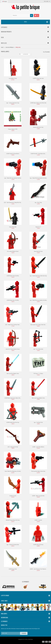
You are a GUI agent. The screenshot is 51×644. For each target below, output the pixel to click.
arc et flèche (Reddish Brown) (13, 252)
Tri (20, 54)
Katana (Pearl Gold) (13, 227)
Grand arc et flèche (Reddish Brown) (13, 349)
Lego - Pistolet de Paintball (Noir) (13, 545)
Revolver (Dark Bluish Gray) (38, 127)
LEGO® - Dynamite (38, 520)
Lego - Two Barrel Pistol (38, 423)
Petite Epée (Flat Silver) (38, 252)
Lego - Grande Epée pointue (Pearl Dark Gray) (38, 276)
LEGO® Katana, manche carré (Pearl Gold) (38, 103)
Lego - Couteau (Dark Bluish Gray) (13, 103)
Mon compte (4, 614)
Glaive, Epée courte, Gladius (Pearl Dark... (38, 325)
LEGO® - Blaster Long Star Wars (38, 496)
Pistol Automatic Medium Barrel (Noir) (38, 471)
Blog (2, 37)
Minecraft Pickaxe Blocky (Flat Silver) (13, 520)
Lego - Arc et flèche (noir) (38, 349)
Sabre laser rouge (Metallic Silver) (38, 398)
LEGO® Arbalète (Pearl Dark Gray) (13, 423)
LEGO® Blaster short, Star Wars (13, 300)
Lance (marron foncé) (13, 79)
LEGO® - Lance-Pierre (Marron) (38, 447)
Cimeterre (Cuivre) (13, 496)
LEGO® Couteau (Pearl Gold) (38, 79)
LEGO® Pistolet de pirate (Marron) (13, 154)
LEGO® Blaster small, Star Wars (13, 276)
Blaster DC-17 (38, 227)
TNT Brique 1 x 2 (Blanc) (38, 374)
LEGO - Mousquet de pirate (13, 447)
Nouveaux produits (6, 32)
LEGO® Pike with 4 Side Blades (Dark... (38, 154)
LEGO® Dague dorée (13, 569)
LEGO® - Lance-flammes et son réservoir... (38, 569)
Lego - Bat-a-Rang (38, 203)
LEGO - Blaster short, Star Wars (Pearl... (13, 325)
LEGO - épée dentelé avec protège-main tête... (13, 203)
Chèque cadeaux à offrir (13, 129)
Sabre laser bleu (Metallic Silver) (13, 374)
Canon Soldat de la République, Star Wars (13, 471)
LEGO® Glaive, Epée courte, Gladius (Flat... (13, 398)
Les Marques (25, 582)
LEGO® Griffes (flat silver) (38, 545)
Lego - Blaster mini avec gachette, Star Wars (13, 178)
